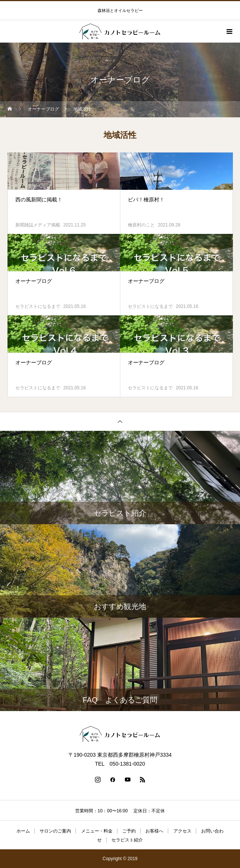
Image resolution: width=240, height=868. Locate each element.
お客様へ (154, 831)
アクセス (182, 831)
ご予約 (129, 831)
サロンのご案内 (55, 831)
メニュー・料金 (97, 831)
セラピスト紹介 (127, 840)
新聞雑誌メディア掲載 (38, 225)
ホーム (23, 831)
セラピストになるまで (38, 306)
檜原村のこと (141, 225)
